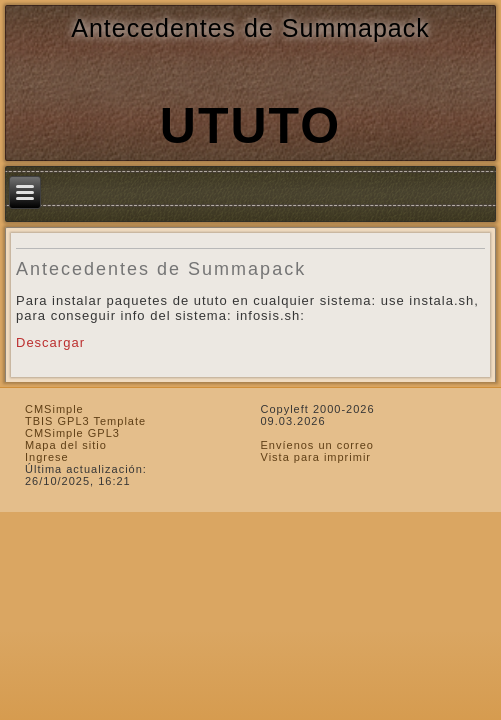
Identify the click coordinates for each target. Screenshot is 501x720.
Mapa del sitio (66, 445)
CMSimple (54, 409)
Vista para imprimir (316, 457)
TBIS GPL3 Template (85, 421)
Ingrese (47, 457)
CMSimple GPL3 (72, 433)
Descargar (50, 342)
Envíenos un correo (317, 445)
